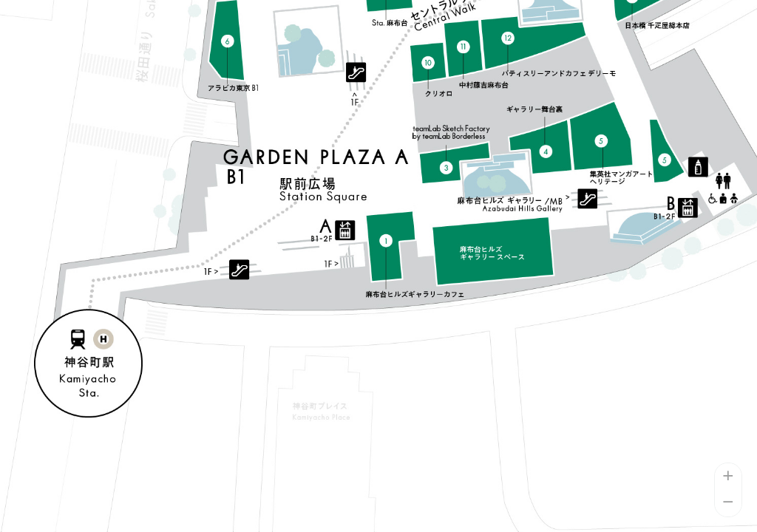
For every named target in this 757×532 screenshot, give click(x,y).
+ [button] (729, 477)
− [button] (729, 503)
